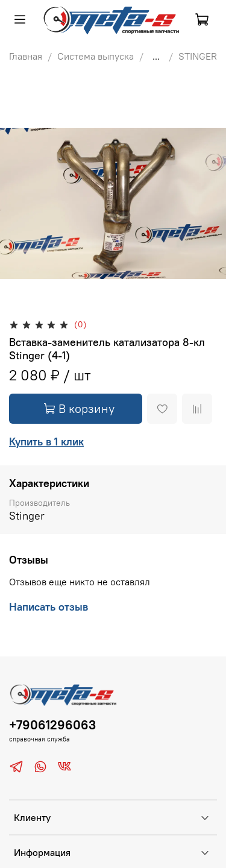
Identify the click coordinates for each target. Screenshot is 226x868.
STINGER (198, 56)
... (156, 56)
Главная (26, 56)
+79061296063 (52, 725)
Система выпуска (96, 56)
